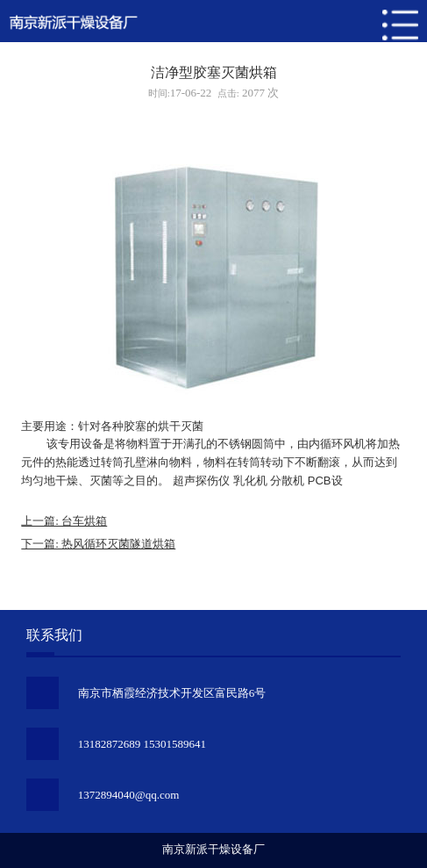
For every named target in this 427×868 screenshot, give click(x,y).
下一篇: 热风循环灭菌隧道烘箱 (98, 544)
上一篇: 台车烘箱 (64, 521)
